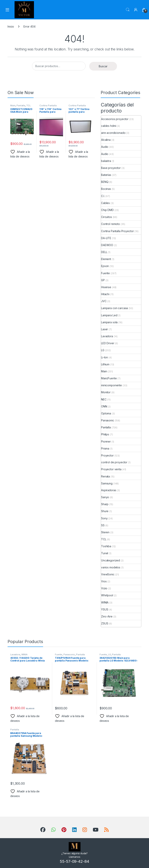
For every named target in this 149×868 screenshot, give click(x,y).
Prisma (105, 448)
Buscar (103, 66)
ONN (104, 406)
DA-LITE (106, 238)
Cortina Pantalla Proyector (48, 107)
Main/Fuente (109, 378)
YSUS (105, 609)
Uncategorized (110, 560)
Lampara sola (109, 322)
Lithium (105, 364)
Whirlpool (107, 595)
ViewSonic (108, 574)
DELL (104, 252)
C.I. (103, 196)
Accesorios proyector (115, 119)
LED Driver (108, 343)
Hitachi (105, 294)
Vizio (104, 588)
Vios (104, 581)
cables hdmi (109, 126)
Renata (105, 476)
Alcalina (106, 140)
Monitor (106, 392)
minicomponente (111, 385)
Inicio (11, 26)
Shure (105, 511)
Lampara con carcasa (114, 308)
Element (106, 259)
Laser (104, 329)
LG (103, 350)
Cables (105, 203)
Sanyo (105, 497)
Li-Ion (104, 357)
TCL (29, 105)
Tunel (105, 553)
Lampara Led (109, 315)
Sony (104, 518)
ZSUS (105, 623)
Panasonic (108, 420)
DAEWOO (107, 245)
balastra (106, 161)
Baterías (106, 175)
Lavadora (107, 336)
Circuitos (107, 217)
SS (103, 525)
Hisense (106, 287)
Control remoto (110, 224)
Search (128, 10)
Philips (105, 434)
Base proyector (111, 168)
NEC (104, 399)
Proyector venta (111, 469)
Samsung (107, 483)
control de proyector (114, 462)
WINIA (105, 602)
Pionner (106, 441)
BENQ (105, 182)
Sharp (105, 504)
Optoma (106, 413)
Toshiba (106, 546)
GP (103, 280)
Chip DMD (107, 210)
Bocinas (106, 189)
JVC (104, 301)
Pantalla (21, 105)
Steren (105, 532)
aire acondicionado (113, 133)
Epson (105, 266)
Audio (105, 147)
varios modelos (111, 567)
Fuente (105, 273)
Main (13, 105)
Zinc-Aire (107, 616)
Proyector (107, 455)
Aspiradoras (109, 490)
